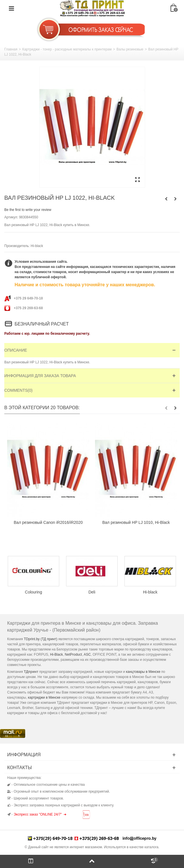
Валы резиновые (130, 49)
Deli (92, 592)
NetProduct (73, 655)
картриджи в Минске (44, 697)
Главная (11, 49)
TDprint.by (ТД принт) (40, 639)
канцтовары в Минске (143, 672)
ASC (87, 655)
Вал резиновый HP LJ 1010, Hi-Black (136, 522)
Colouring (33, 592)
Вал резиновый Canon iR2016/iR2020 (48, 522)
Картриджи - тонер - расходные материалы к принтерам (67, 49)
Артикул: (11, 217)
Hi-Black (57, 655)
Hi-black (37, 246)
